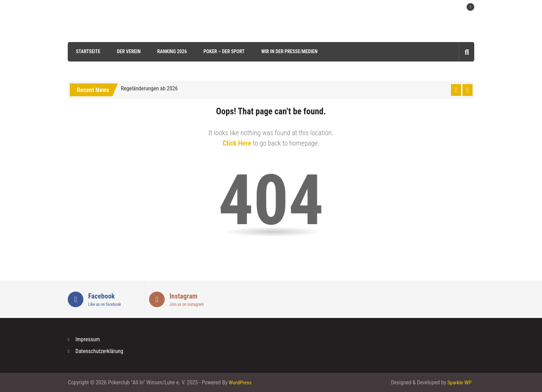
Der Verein (128, 51)
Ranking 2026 (171, 51)
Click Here (237, 143)
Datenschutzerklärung (99, 351)
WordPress (240, 382)
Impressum (88, 339)
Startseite (87, 51)
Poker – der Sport (223, 51)
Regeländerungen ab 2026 (149, 88)
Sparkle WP (459, 382)
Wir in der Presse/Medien (288, 51)
